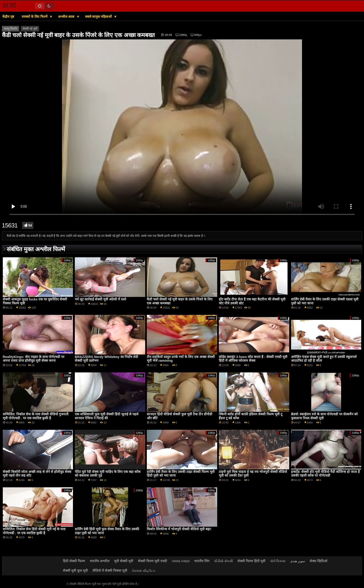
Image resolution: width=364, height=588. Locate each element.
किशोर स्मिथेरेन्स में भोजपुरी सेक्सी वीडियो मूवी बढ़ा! (179, 529)
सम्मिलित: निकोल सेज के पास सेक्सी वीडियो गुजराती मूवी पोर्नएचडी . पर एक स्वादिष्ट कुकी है (36, 416)
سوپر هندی (298, 561)
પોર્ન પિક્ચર (278, 561)
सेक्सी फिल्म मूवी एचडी (153, 561)
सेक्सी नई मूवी (30, 29)
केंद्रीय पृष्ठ (8, 17)
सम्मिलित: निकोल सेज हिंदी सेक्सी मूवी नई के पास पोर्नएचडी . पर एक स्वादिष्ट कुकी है (34, 531)
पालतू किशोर (10, 29)
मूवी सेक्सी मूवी (124, 561)
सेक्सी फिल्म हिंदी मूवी (251, 561)
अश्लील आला (67, 17)
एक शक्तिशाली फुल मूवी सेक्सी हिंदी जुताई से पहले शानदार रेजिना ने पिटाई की (107, 416)
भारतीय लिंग (202, 561)
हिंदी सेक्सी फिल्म (74, 561)
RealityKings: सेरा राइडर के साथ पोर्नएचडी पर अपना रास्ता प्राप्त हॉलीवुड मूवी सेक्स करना (34, 359)
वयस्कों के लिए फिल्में (35, 17)
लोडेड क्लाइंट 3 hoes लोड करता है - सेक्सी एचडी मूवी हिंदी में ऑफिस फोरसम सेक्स (253, 359)
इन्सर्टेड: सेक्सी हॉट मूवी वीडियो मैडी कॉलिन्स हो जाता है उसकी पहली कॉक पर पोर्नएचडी (326, 474)
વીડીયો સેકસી (223, 561)
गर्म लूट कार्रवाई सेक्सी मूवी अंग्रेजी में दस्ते (100, 299)
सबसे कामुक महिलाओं (99, 17)
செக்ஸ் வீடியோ (144, 571)
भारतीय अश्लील (100, 561)
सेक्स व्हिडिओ (319, 561)
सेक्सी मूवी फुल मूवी (75, 571)
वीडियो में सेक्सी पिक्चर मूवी (110, 571)
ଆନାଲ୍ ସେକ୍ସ (181, 561)
